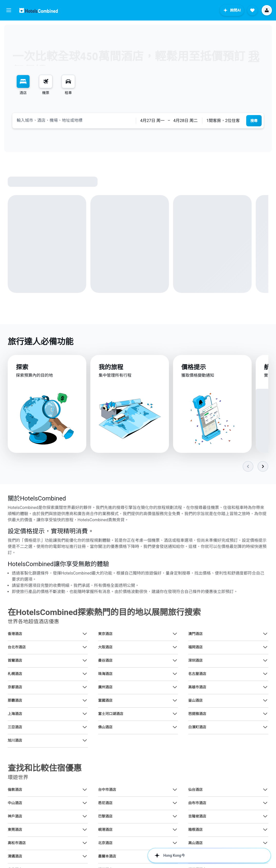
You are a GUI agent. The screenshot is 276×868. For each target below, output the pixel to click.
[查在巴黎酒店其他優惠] (175, 816)
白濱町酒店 (197, 727)
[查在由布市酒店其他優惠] (265, 803)
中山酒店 (15, 803)
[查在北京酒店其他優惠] (175, 843)
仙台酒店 (195, 790)
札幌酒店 (15, 674)
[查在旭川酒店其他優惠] (85, 741)
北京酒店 (105, 843)
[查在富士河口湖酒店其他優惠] (175, 714)
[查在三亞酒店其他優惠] (85, 727)
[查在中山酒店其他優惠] (85, 803)
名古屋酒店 (197, 674)
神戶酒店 (15, 816)
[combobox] (74, 120)
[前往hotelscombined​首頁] (39, 10)
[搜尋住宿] (23, 81)
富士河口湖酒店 (111, 714)
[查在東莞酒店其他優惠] (85, 830)
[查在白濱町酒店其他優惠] (265, 727)
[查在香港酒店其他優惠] (85, 634)
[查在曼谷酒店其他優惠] (175, 661)
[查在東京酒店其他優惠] (175, 634)
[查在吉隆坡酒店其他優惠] (265, 816)
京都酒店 (15, 687)
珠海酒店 (105, 674)
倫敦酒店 (15, 790)
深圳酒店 (195, 661)
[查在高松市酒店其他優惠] (85, 843)
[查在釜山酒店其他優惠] (265, 701)
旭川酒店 (15, 741)
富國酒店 (105, 701)
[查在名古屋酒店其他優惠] (265, 674)
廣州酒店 (105, 687)
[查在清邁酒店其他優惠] (85, 856)
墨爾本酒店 (107, 856)
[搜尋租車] (68, 81)
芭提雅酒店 (197, 714)
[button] (9, 10)
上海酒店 (15, 714)
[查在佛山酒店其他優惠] (175, 727)
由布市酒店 (197, 803)
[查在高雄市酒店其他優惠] (265, 687)
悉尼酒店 (105, 803)
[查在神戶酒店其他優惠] (85, 816)
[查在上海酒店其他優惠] (85, 714)
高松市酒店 (17, 843)
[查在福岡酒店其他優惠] (265, 647)
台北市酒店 (17, 647)
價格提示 (194, 369)
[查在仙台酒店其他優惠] (265, 790)
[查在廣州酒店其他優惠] (175, 687)
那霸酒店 (15, 701)
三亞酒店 (15, 727)
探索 (22, 368)
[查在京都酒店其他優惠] (85, 687)
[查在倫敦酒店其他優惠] (85, 790)
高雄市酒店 (197, 687)
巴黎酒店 (105, 816)
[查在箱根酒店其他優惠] (265, 830)
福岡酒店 (195, 647)
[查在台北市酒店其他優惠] (85, 647)
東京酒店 (105, 634)
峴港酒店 (105, 830)
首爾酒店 (15, 661)
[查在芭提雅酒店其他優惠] (265, 714)
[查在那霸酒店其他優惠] (85, 701)
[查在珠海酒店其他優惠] (175, 674)
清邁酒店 (15, 856)
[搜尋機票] (46, 81)
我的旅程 (111, 369)
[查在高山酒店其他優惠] (265, 843)
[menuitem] (23, 85)
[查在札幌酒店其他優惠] (85, 674)
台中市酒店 (107, 790)
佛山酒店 (105, 727)
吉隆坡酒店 (197, 816)
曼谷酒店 (105, 661)
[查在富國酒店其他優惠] (175, 701)
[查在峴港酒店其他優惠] (175, 830)
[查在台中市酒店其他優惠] (175, 790)
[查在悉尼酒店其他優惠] (175, 803)
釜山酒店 (195, 701)
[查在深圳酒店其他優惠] (265, 661)
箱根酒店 (195, 830)
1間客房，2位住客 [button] (223, 121)
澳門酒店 (195, 634)
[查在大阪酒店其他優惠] (175, 647)
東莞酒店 (15, 830)
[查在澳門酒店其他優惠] (265, 634)
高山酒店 (195, 843)
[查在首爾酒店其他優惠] (85, 661)
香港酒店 (15, 634)
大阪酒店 (105, 647)
